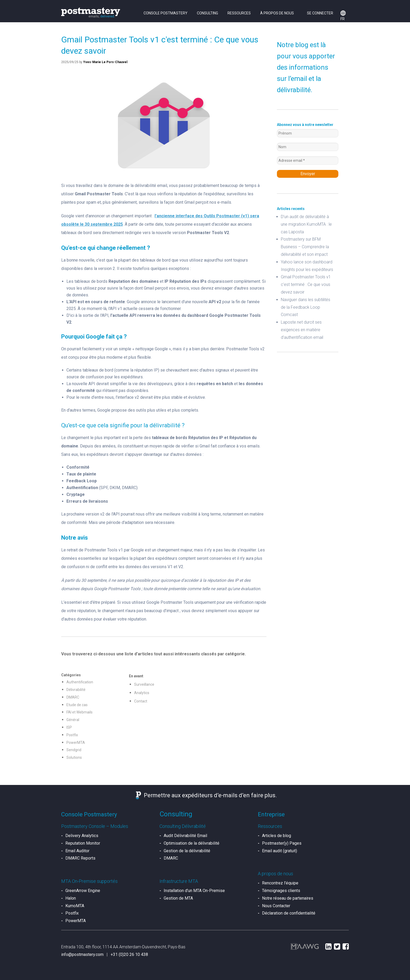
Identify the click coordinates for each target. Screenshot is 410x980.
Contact (141, 701)
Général (73, 720)
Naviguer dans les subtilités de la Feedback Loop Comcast (306, 307)
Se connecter (320, 13)
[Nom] (308, 147)
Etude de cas (77, 705)
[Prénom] (308, 133)
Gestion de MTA (178, 898)
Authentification (80, 682)
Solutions (74, 757)
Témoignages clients (281, 891)
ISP (69, 727)
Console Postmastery (166, 13)
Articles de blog (277, 836)
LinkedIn (328, 946)
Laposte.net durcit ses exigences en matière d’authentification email (302, 330)
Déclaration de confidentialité (289, 913)
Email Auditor (77, 851)
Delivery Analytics (82, 836)
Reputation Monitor (83, 843)
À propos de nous (277, 13)
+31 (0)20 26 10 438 (129, 954)
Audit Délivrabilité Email (185, 836)
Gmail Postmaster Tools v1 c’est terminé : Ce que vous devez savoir (306, 284)
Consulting (207, 13)
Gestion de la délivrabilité (187, 851)
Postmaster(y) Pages (282, 843)
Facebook (346, 946)
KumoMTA (75, 906)
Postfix (72, 735)
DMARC (73, 697)
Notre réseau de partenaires (288, 898)
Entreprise (271, 814)
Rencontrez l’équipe (280, 883)
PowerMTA (76, 743)
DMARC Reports (80, 858)
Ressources (239, 13)
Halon (71, 898)
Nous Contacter (276, 906)
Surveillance (144, 684)
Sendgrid (74, 750)
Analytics (142, 693)
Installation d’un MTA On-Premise (194, 891)
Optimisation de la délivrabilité (192, 843)
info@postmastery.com (82, 954)
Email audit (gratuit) (280, 851)
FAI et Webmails (79, 712)
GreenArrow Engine (83, 891)
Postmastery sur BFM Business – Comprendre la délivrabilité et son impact (305, 247)
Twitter (337, 946)
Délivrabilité (76, 690)
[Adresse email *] (308, 160)
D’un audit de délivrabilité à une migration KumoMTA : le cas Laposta (306, 224)
